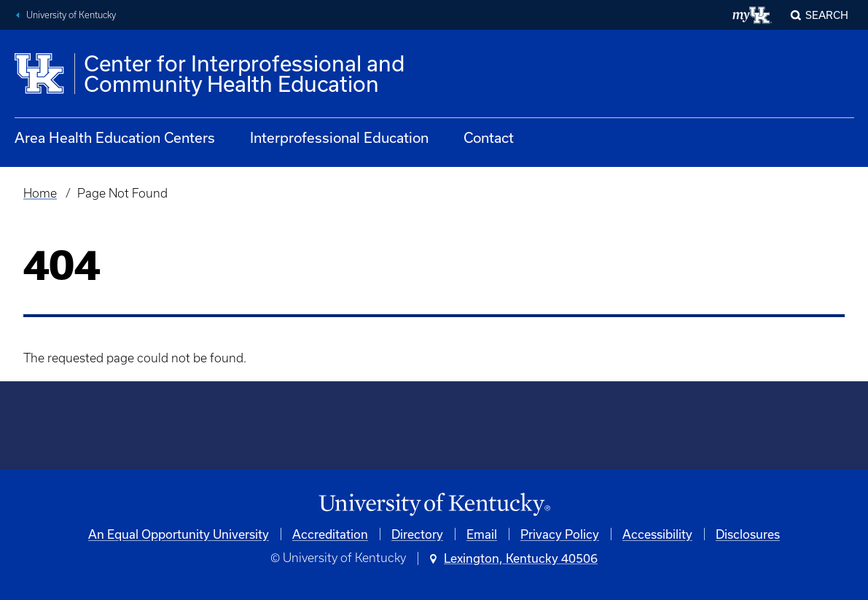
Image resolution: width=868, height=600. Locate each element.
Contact (489, 137)
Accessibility (657, 534)
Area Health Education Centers (115, 137)
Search (827, 15)
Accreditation (330, 534)
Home (40, 193)
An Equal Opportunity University (179, 534)
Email (482, 534)
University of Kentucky (71, 15)
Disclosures (748, 534)
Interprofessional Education (339, 137)
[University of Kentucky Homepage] (434, 505)
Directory (417, 534)
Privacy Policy (560, 534)
